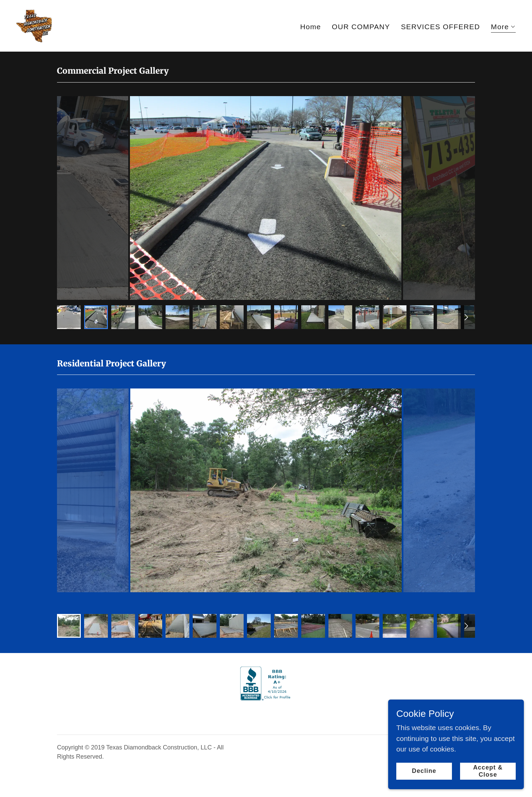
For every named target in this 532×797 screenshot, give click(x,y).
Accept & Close (488, 771)
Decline (424, 771)
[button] (503, 28)
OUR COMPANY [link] (361, 27)
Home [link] (311, 27)
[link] (34, 25)
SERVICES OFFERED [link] (441, 27)
